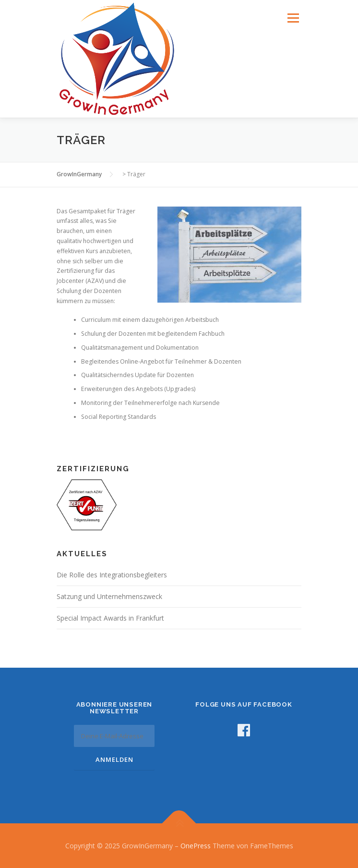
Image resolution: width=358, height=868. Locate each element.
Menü (292, 18)
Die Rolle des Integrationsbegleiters (112, 575)
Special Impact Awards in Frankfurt (110, 618)
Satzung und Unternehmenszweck (109, 596)
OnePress (196, 846)
